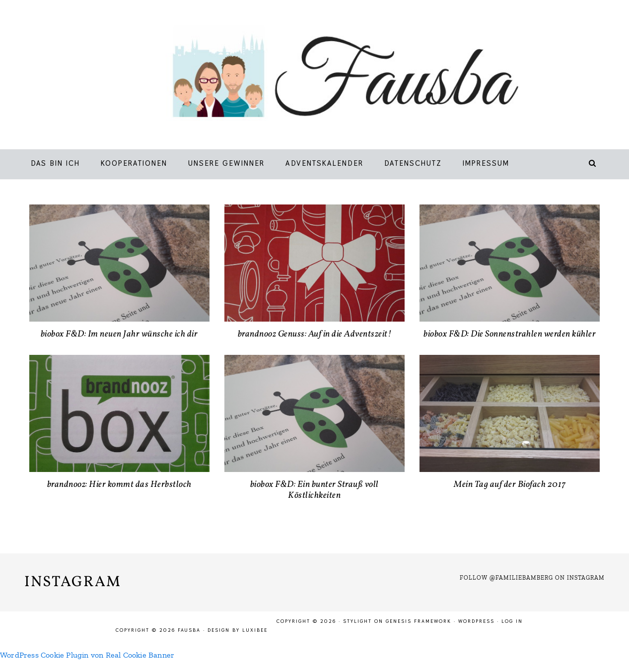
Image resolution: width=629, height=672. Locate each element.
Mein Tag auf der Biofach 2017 (510, 485)
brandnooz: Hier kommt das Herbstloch (119, 485)
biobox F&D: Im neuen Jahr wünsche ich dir (119, 334)
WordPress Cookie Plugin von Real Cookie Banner (87, 655)
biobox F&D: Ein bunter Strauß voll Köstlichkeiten (314, 490)
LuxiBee (255, 630)
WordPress (476, 621)
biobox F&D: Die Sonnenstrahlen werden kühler (510, 334)
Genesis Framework (419, 621)
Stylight (357, 621)
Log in (512, 621)
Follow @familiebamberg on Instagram (532, 578)
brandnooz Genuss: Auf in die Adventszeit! (315, 334)
